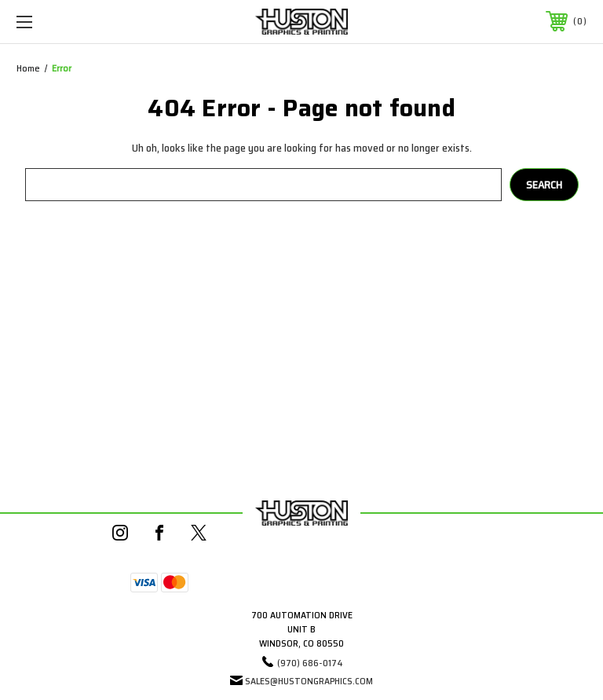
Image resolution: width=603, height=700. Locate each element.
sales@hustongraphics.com (309, 681)
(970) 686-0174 (310, 663)
